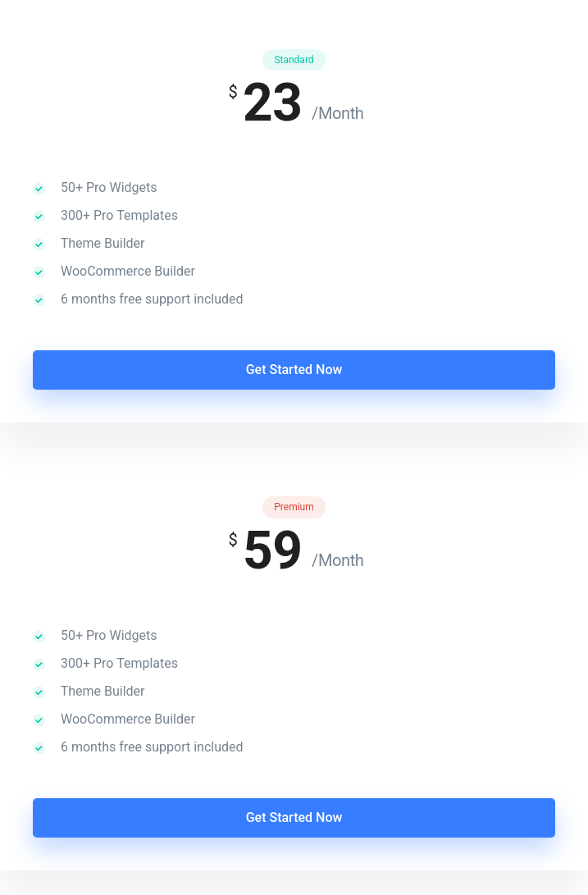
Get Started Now (294, 370)
